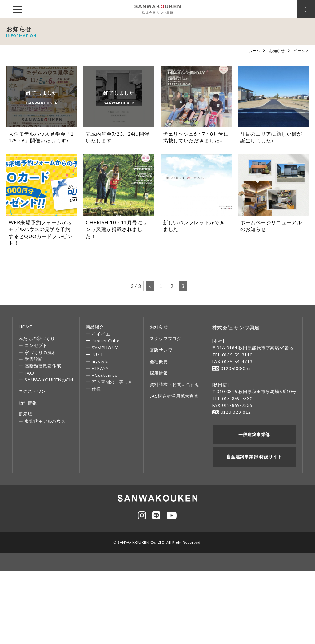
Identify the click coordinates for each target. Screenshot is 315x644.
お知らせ (277, 51)
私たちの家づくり (37, 338)
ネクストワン (32, 391)
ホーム (254, 51)
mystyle (100, 361)
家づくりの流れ (40, 352)
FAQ (29, 373)
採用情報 (159, 373)
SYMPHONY (105, 348)
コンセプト (36, 345)
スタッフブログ (166, 338)
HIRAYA (100, 368)
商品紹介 (95, 327)
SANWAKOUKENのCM (49, 380)
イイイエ (101, 334)
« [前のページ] (150, 286)
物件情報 (28, 403)
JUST (97, 354)
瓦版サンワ (161, 350)
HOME (26, 327)
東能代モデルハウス (45, 421)
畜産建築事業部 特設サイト (254, 457)
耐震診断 (34, 359)
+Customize (105, 375)
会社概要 (159, 362)
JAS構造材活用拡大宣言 (174, 396)
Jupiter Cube (106, 341)
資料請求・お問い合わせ (175, 384)
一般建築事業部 (254, 434)
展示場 (26, 414)
